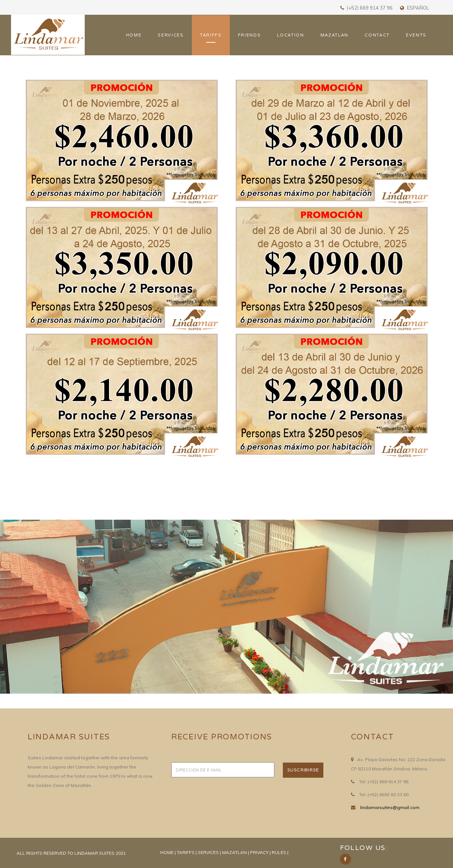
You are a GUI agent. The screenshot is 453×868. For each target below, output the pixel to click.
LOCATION (290, 35)
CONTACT (377, 35)
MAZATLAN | (236, 852)
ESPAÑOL (418, 8)
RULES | (280, 852)
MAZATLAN (334, 35)
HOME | (168, 852)
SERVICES (171, 35)
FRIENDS (250, 35)
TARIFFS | (187, 852)
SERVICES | (210, 852)
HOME (134, 35)
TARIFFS (211, 35)
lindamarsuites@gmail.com (390, 807)
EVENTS (416, 35)
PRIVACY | (260, 852)
